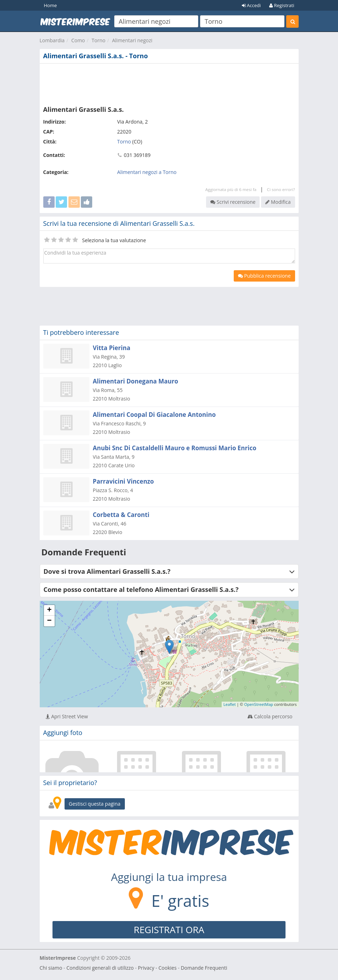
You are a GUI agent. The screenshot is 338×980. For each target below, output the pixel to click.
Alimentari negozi (132, 40)
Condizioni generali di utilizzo (100, 968)
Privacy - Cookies (157, 968)
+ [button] (49, 610)
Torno (98, 40)
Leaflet (230, 704)
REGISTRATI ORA (169, 930)
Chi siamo (51, 968)
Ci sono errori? (281, 189)
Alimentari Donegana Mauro (136, 381)
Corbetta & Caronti (121, 515)
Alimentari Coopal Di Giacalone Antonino (154, 415)
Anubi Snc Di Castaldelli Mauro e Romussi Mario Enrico (175, 448)
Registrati (282, 5)
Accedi (251, 5)
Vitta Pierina (112, 348)
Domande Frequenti (204, 968)
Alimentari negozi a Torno (147, 172)
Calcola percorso (270, 716)
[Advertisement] (169, 83)
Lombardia (52, 40)
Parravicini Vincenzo (123, 481)
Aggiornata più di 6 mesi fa (231, 189)
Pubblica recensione (264, 276)
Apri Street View (67, 716)
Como (78, 40)
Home (51, 5)
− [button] (49, 621)
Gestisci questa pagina (95, 804)
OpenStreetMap (259, 704)
